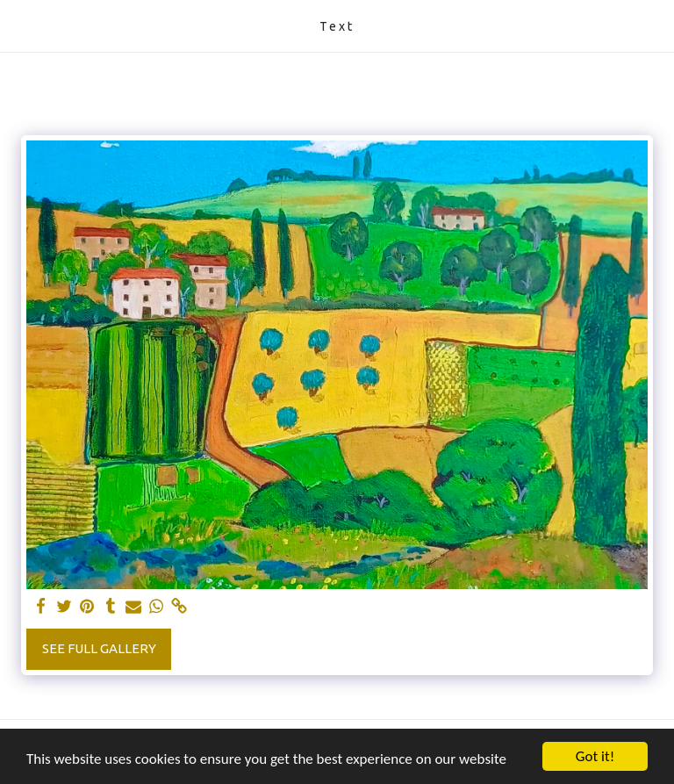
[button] (19, 25)
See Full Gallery (99, 648)
